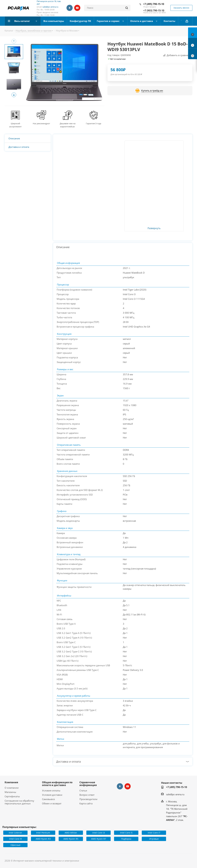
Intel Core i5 (126, 833)
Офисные (15, 845)
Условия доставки (52, 795)
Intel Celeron (15, 833)
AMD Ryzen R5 (71, 839)
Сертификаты (12, 796)
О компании (12, 788)
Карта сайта (86, 803)
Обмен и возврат (52, 803)
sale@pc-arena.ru (50, 7)
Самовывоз (48, 799)
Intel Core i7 (154, 833)
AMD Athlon (71, 833)
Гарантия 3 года (93, 123)
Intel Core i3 (99, 833)
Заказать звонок (181, 8)
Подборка (126, 839)
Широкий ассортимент (15, 125)
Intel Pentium (43, 833)
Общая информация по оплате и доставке (57, 784)
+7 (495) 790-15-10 (154, 4)
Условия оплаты (51, 790)
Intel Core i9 (15, 839)
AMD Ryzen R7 (99, 839)
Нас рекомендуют (41, 123)
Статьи (83, 790)
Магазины (10, 792)
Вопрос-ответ (87, 795)
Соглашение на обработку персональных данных (19, 802)
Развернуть (154, 228)
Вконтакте (70, 8)
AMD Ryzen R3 (43, 839)
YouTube (77, 8)
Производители (88, 799)
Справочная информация (88, 784)
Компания (11, 782)
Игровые (154, 839)
